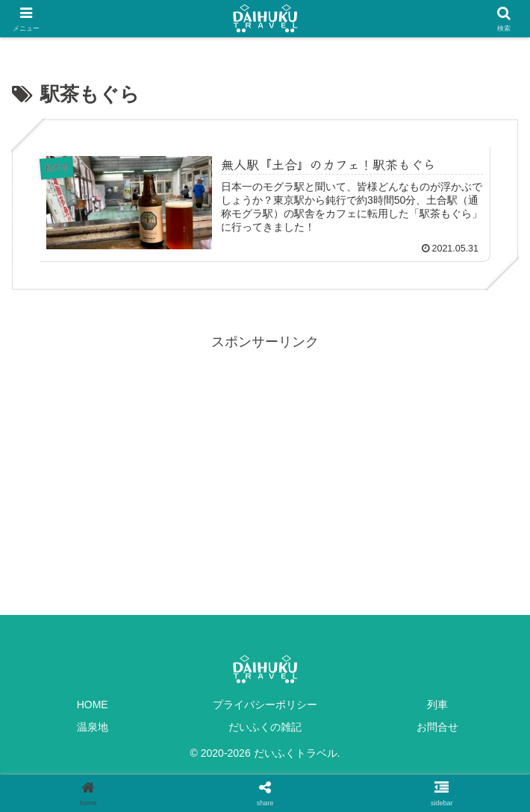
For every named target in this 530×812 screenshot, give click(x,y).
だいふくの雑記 (265, 727)
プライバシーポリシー (265, 705)
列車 (437, 705)
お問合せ (437, 727)
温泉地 (93, 727)
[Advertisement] (265, 458)
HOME (93, 705)
